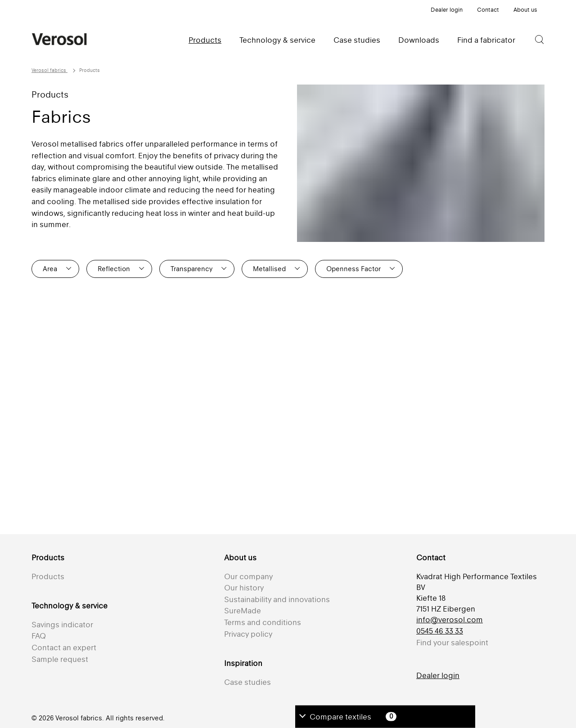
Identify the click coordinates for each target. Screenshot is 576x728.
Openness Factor (353, 269)
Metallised (269, 269)
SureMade (243, 611)
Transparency (191, 269)
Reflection (114, 269)
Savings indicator (62, 625)
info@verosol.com (450, 620)
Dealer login (447, 10)
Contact (488, 10)
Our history (244, 588)
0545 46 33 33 (440, 631)
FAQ (39, 636)
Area (50, 269)
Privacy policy (248, 634)
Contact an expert (64, 648)
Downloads (419, 40)
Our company (248, 576)
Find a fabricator (486, 40)
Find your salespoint (452, 643)
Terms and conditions (263, 622)
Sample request (60, 659)
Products (205, 40)
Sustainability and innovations (277, 599)
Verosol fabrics (49, 70)
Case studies (357, 40)
